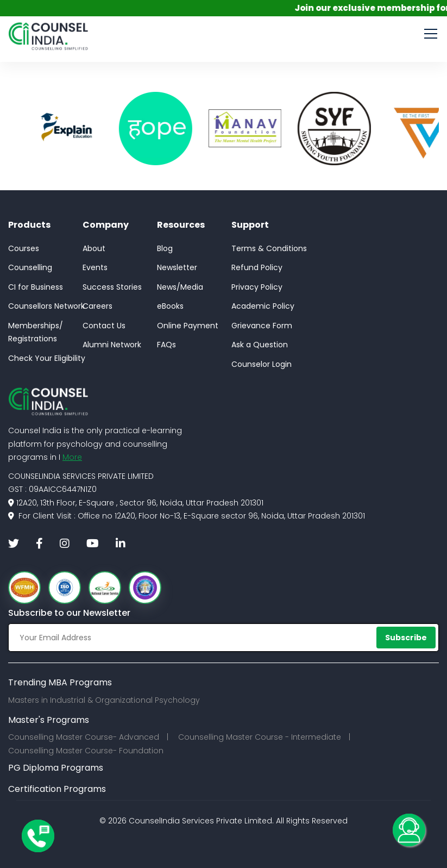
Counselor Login (262, 364)
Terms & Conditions (269, 248)
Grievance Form (262, 326)
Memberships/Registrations (36, 332)
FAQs (166, 345)
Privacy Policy (257, 287)
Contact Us (104, 326)
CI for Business (36, 287)
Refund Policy (257, 267)
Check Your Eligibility (47, 358)
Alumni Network (112, 345)
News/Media (180, 287)
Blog (165, 248)
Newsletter (177, 267)
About (94, 248)
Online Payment (188, 326)
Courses (24, 248)
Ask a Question (260, 345)
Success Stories (112, 287)
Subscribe (406, 638)
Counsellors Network (46, 306)
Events (95, 267)
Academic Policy (263, 306)
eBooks (170, 306)
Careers (97, 306)
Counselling (30, 267)
